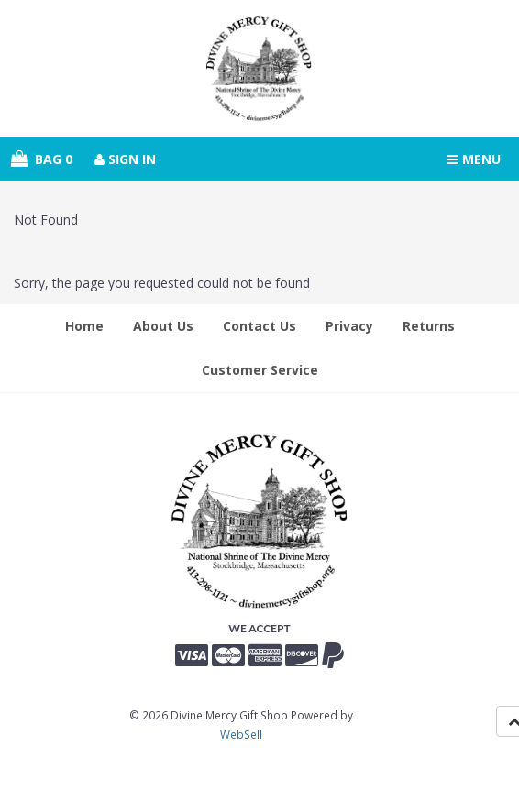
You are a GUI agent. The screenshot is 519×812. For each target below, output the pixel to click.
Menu (474, 159)
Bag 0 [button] (42, 159)
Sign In (125, 159)
